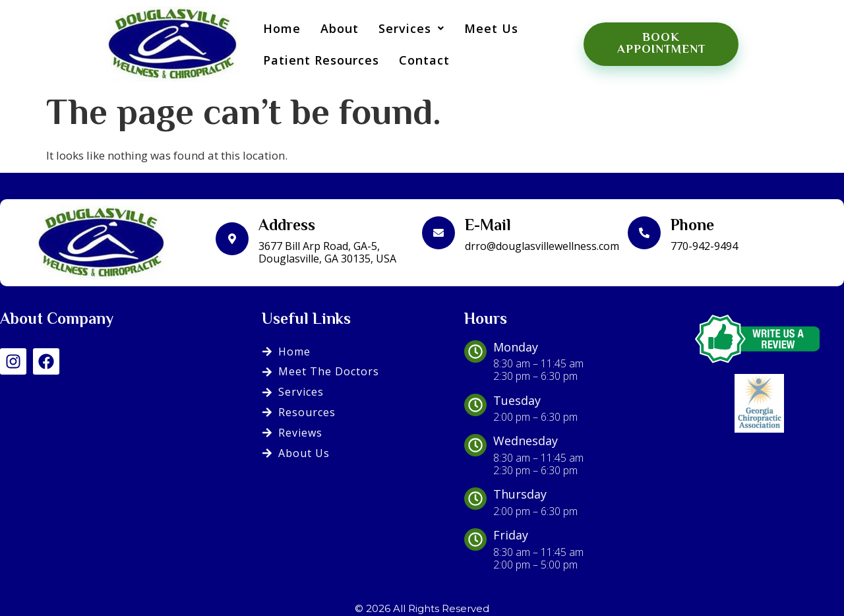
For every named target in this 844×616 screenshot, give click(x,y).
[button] (404, 26)
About (332, 26)
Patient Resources (314, 58)
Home (275, 26)
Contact (417, 58)
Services (404, 26)
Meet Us (484, 26)
